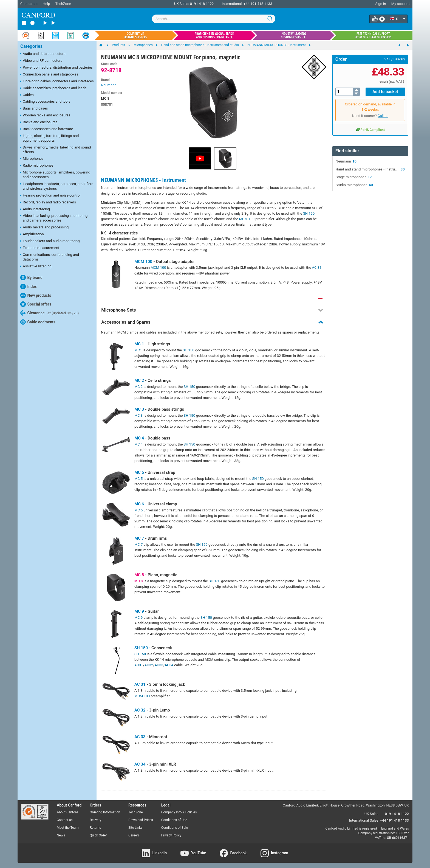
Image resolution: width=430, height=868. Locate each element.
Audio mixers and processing (44, 228)
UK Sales (371, 814)
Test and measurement (40, 248)
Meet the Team (68, 828)
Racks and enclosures (39, 122)
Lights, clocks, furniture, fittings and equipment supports (49, 138)
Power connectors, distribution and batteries (56, 68)
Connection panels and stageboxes (49, 75)
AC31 (139, 665)
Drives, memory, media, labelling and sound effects (56, 150)
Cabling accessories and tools (45, 102)
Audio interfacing (35, 209)
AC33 (159, 665)
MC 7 (139, 538)
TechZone (63, 4)
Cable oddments (38, 322)
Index (29, 287)
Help (46, 4)
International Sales (364, 820)
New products (36, 295)
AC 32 (140, 710)
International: (232, 4)
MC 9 (139, 611)
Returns (95, 828)
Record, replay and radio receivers (48, 203)
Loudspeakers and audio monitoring (50, 241)
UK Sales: (182, 4)
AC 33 (140, 737)
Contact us (29, 4)
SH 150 (309, 213)
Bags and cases (34, 109)
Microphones (32, 159)
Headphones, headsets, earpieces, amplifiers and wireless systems (57, 186)
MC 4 (139, 438)
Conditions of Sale (175, 828)
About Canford (67, 812)
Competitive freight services (135, 35)
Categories (31, 46)
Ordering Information (105, 812)
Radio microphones (37, 166)
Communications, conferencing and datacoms (50, 257)
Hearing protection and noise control (50, 196)
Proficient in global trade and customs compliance (214, 35)
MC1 (138, 350)
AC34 (169, 665)
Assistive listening (36, 267)
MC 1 (139, 344)
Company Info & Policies (179, 812)
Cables (27, 95)
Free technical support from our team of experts (373, 35)
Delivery (399, 59)
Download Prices (141, 820)
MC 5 (139, 472)
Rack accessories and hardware (47, 129)
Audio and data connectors (43, 54)
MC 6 (139, 504)
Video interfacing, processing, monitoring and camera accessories (54, 218)
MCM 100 (247, 219)
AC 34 (140, 764)
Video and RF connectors (41, 61)
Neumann (109, 85)
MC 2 (139, 380)
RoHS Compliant (370, 130)
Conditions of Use (174, 820)
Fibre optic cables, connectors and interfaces (57, 82)
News (61, 835)
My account (401, 4)
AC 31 (317, 268)
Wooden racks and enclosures (45, 116)
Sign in (381, 4)
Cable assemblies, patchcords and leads (53, 88)
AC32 (149, 665)
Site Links (135, 828)
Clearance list (49, 313)
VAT (387, 59)
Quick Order (98, 835)
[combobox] (214, 19)
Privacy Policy (171, 835)
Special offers (36, 304)
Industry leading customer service (293, 35)
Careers (134, 835)
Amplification (32, 234)
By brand (31, 278)
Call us (383, 116)
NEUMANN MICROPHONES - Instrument (143, 180)
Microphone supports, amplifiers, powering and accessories (55, 175)
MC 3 (139, 409)
